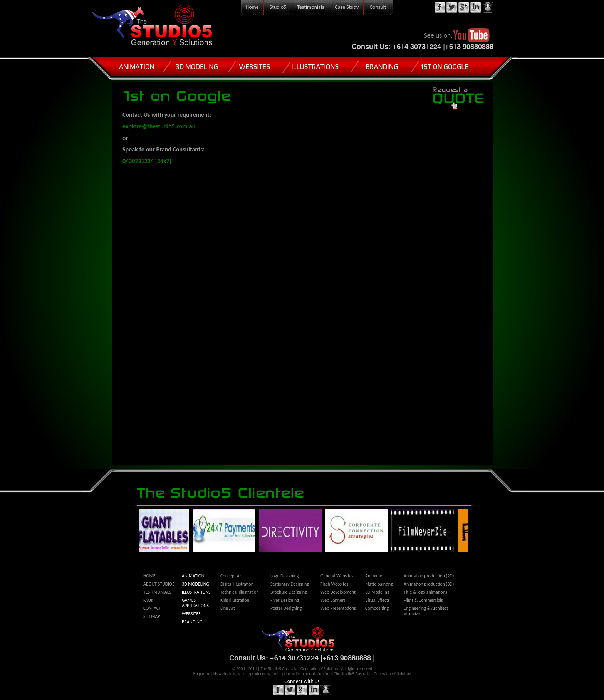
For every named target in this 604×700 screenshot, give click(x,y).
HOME (149, 576)
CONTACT (152, 608)
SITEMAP (152, 616)
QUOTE (459, 96)
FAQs (148, 600)
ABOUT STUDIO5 (159, 584)
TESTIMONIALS (157, 592)
